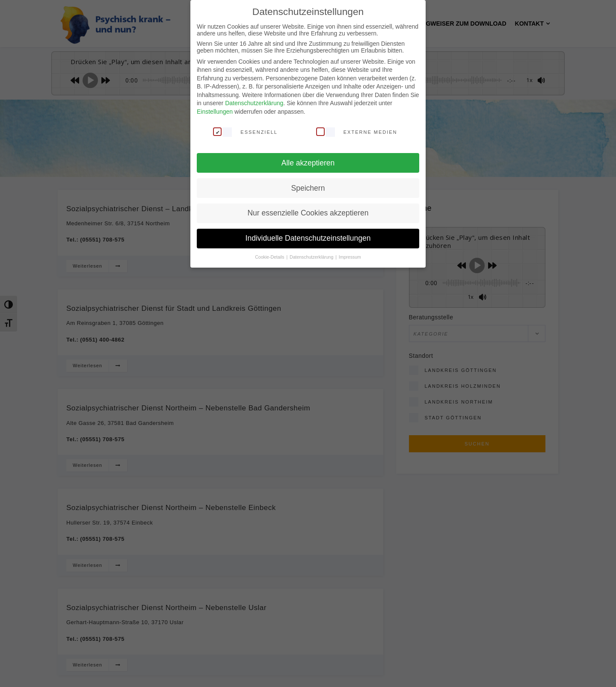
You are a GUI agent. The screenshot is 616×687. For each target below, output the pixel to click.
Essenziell (245, 131)
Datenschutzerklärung (254, 103)
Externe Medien (357, 131)
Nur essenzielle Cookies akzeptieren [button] (308, 213)
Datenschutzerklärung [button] (312, 257)
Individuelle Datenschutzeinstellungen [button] (308, 238)
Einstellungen (215, 111)
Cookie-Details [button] (270, 257)
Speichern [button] (308, 188)
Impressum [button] (350, 257)
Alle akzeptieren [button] (308, 162)
